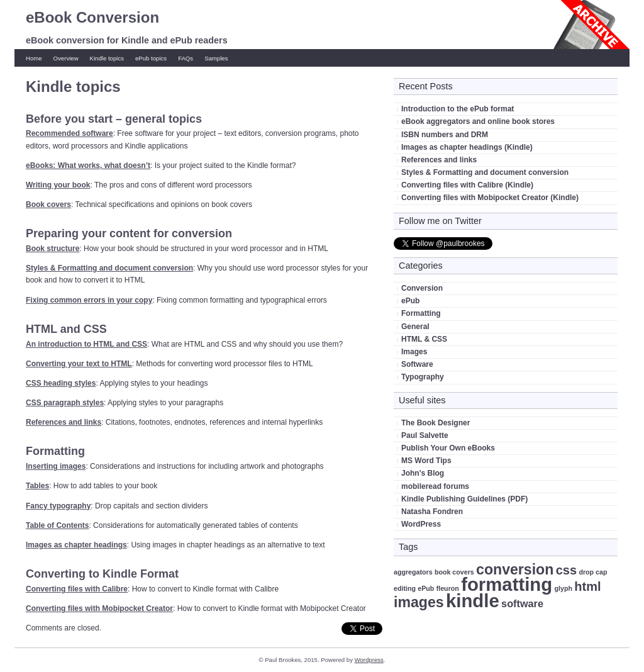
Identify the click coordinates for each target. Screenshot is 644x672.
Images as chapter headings (76, 545)
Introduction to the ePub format (458, 109)
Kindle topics (107, 58)
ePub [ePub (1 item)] (426, 588)
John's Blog (423, 473)
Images (414, 352)
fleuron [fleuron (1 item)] (448, 588)
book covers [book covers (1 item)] (454, 572)
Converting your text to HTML (79, 364)
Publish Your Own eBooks (448, 448)
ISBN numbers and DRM (445, 135)
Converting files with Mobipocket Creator (99, 608)
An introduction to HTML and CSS (86, 344)
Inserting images (56, 466)
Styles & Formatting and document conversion (109, 268)
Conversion (422, 288)
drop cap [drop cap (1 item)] (593, 572)
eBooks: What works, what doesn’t (88, 165)
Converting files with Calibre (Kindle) (467, 185)
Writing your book (58, 185)
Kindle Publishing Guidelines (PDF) (464, 499)
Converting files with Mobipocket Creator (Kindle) (490, 198)
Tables (37, 486)
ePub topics (151, 58)
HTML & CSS (424, 339)
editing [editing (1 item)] (405, 588)
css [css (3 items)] (566, 570)
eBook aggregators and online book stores (478, 121)
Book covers (48, 204)
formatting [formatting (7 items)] (507, 584)
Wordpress (369, 660)
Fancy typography (58, 506)
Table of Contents (57, 525)
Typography (423, 377)
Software (417, 364)
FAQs (186, 58)
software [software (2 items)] (522, 603)
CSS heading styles (61, 383)
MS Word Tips (426, 461)
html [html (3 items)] (587, 586)
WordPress (421, 524)
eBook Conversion (92, 17)
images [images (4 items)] (419, 602)
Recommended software (69, 133)
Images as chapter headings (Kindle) (467, 147)
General (415, 327)
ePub (410, 301)
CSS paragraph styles (65, 403)
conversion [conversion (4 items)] (515, 569)
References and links (64, 422)
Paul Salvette (425, 435)
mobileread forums (435, 486)
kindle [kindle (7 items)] (473, 601)
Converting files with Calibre (77, 589)
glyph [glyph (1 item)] (563, 588)
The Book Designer (436, 423)
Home (34, 58)
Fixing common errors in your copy (89, 300)
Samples (216, 58)
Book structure (53, 249)
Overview (66, 58)
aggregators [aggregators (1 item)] (413, 572)
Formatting (421, 313)
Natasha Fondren (432, 512)
